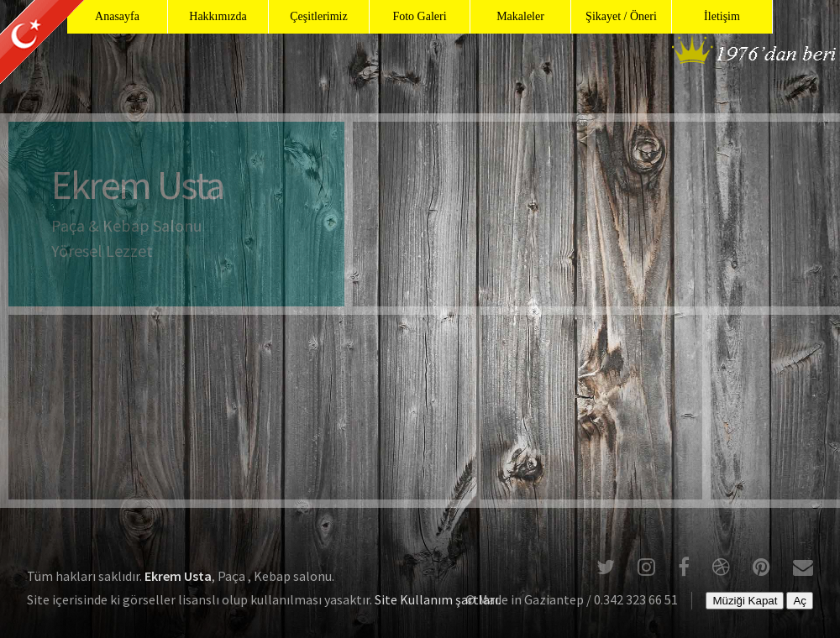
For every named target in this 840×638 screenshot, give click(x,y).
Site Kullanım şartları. (438, 599)
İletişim (722, 16)
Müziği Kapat (745, 601)
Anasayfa (117, 16)
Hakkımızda (218, 16)
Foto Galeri (419, 16)
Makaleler (520, 16)
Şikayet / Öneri (621, 16)
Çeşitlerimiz (318, 16)
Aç (800, 601)
